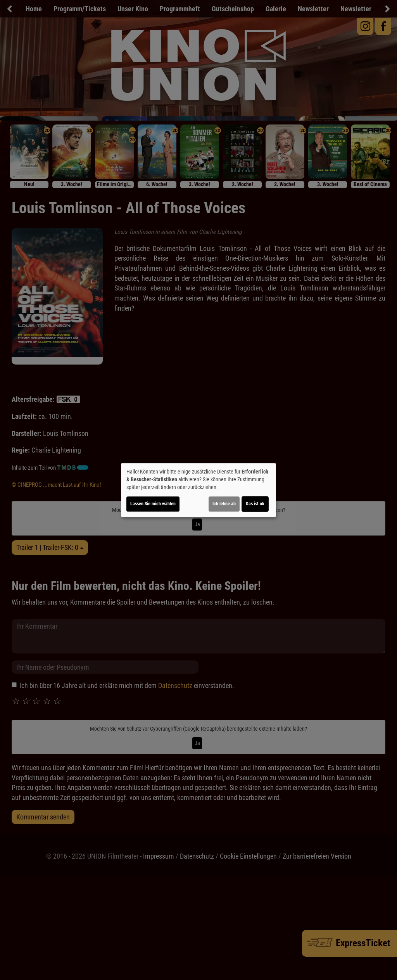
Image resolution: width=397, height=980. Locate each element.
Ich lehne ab (224, 504)
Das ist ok (255, 504)
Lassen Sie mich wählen (153, 504)
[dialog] (198, 490)
